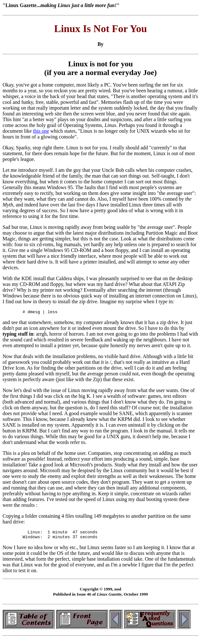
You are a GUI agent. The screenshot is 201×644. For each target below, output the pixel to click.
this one (41, 131)
